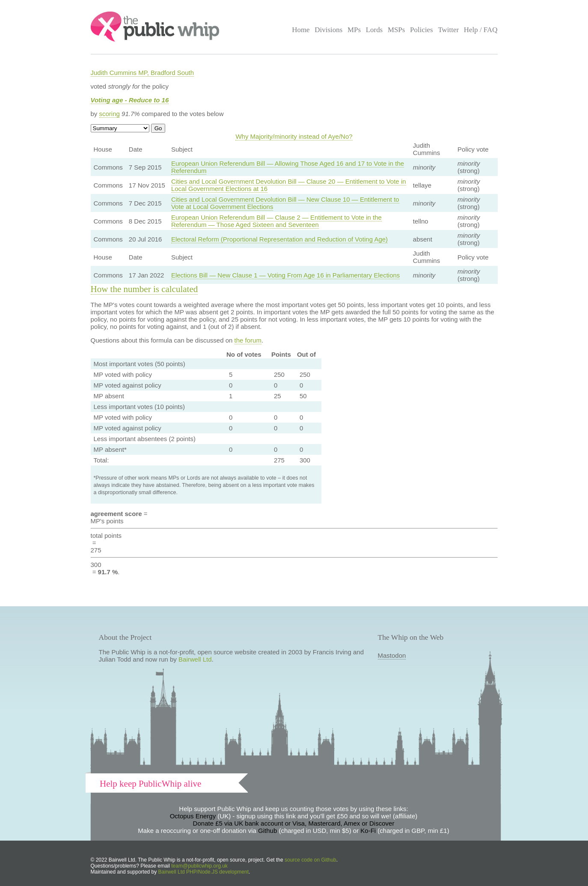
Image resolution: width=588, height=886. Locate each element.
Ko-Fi (368, 831)
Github (267, 831)
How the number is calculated (144, 289)
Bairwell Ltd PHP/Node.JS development (203, 872)
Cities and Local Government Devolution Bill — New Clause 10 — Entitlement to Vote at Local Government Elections (285, 203)
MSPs (396, 30)
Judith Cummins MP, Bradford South (143, 73)
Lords (374, 30)
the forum (248, 340)
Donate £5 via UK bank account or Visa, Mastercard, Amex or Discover (294, 823)
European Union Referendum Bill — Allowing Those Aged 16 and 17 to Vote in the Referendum (288, 167)
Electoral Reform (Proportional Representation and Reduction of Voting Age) (279, 239)
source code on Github (310, 860)
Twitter (448, 30)
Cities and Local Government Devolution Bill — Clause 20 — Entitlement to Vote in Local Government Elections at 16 (289, 185)
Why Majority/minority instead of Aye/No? (294, 136)
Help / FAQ (481, 30)
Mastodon (392, 655)
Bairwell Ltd (195, 659)
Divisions (328, 30)
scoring (110, 114)
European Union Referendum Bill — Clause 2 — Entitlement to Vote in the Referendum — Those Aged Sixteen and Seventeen (276, 221)
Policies (422, 30)
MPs (354, 30)
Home (301, 30)
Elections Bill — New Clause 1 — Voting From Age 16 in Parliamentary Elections (285, 275)
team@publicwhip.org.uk (199, 866)
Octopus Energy (193, 816)
